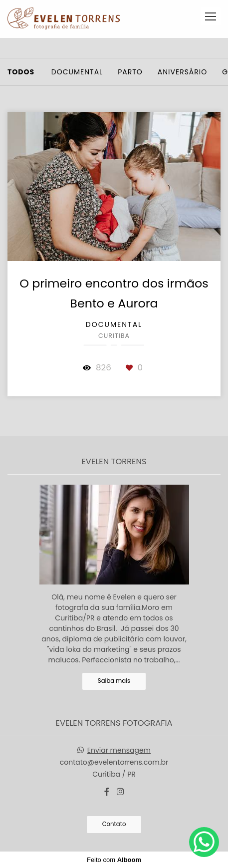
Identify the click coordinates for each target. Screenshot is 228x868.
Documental (77, 72)
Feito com (114, 860)
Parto (130, 72)
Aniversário (183, 72)
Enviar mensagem (119, 750)
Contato (114, 824)
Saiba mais (114, 681)
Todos (21, 72)
